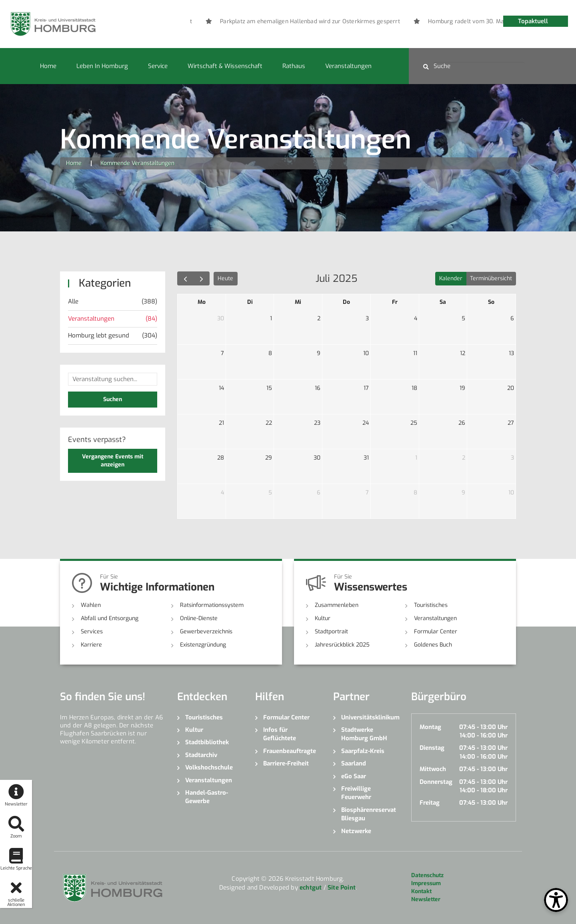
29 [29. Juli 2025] (269, 458)
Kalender (451, 278)
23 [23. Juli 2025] (317, 423)
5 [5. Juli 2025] (463, 318)
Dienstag (432, 748)
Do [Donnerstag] (346, 302)
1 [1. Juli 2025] (271, 318)
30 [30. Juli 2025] (317, 458)
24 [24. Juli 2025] (366, 423)
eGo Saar (354, 776)
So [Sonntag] (491, 302)
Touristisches (431, 605)
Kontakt (421, 891)
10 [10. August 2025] (511, 493)
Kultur (323, 618)
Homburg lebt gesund (113, 336)
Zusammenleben (337, 605)
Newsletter (426, 899)
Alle (113, 302)
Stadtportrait (331, 632)
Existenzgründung (203, 645)
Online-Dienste (199, 618)
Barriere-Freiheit (286, 763)
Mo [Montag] (202, 302)
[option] (350, 22)
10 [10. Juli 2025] (366, 353)
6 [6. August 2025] (319, 493)
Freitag (430, 803)
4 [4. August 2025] (222, 493)
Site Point (342, 888)
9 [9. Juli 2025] (319, 353)
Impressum (426, 883)
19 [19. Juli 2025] (462, 388)
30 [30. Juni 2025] (221, 318)
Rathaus (294, 66)
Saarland (354, 763)
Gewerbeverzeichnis (206, 632)
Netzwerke (356, 831)
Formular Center (436, 632)
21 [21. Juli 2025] (221, 423)
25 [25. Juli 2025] (414, 423)
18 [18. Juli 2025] (414, 388)
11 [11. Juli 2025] (415, 353)
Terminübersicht (491, 278)
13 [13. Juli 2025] (511, 353)
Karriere (91, 645)
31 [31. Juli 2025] (366, 458)
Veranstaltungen (348, 66)
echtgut (311, 888)
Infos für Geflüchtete (280, 734)
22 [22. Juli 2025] (269, 423)
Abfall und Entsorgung (110, 618)
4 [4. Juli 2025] (416, 318)
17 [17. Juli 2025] (366, 388)
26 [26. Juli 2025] (462, 423)
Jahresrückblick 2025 (342, 645)
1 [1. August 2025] (416, 458)
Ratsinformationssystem (212, 605)
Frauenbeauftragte (290, 751)
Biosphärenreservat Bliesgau (369, 814)
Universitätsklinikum (370, 717)
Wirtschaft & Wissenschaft (225, 66)
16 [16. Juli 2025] (318, 388)
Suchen (113, 399)
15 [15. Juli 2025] (269, 388)
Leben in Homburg (102, 66)
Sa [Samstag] (443, 302)
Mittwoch (433, 769)
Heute (225, 278)
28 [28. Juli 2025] (221, 458)
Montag (430, 727)
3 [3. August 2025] (512, 458)
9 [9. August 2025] (463, 493)
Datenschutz (427, 875)
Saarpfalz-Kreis (363, 751)
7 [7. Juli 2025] (222, 353)
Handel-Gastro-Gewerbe (207, 797)
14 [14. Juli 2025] (221, 388)
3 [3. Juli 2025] (367, 318)
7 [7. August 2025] (367, 493)
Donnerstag (436, 782)
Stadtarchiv (201, 755)
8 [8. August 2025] (415, 493)
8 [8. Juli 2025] (270, 353)
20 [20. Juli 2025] (511, 388)
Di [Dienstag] (250, 302)
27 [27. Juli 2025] (511, 423)
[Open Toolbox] (556, 900)
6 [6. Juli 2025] (512, 318)
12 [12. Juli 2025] (463, 353)
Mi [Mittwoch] (298, 302)
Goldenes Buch (433, 645)
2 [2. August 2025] (464, 458)
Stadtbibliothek (207, 742)
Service (158, 66)
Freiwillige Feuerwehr (356, 793)
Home (48, 66)
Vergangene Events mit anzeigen (113, 461)
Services (92, 632)
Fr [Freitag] (395, 302)
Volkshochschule (209, 767)
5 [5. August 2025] (270, 493)
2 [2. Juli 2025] (319, 318)
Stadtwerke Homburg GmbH (364, 734)
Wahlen (91, 605)
